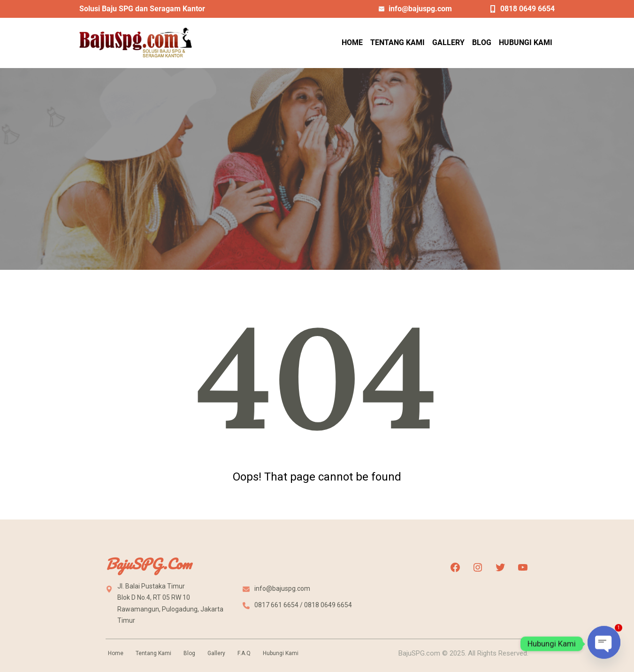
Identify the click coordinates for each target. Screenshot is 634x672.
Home (116, 653)
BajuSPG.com (148, 564)
